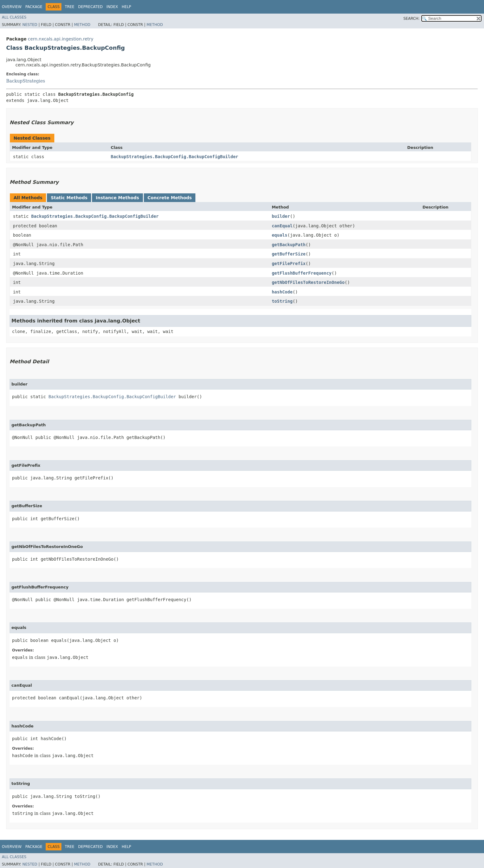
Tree (70, 7)
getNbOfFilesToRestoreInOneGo (308, 282)
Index (112, 7)
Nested (30, 25)
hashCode (282, 292)
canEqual (282, 226)
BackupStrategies (26, 81)
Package (34, 7)
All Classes (14, 17)
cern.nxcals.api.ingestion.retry (60, 39)
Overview (12, 7)
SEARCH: (412, 19)
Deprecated (90, 7)
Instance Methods (117, 198)
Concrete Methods (170, 198)
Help (126, 7)
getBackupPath (289, 245)
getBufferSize (289, 254)
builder (281, 216)
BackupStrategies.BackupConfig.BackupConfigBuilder (175, 157)
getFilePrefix (289, 263)
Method (82, 25)
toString (282, 301)
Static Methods (69, 198)
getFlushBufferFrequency (302, 273)
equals (280, 235)
